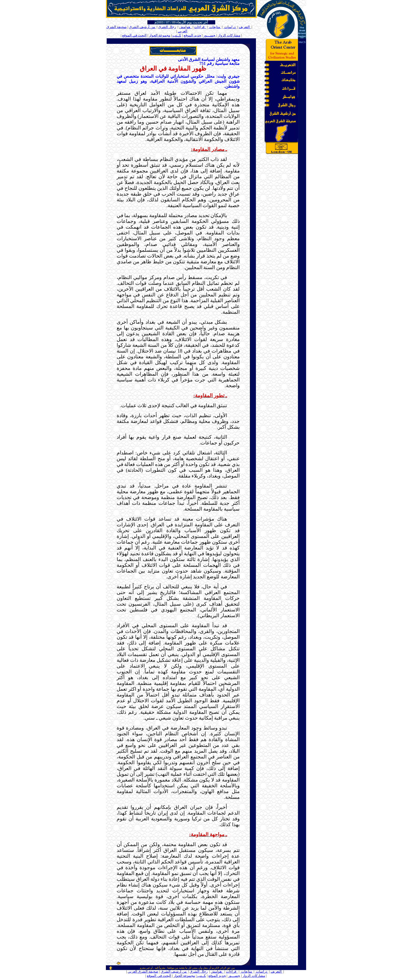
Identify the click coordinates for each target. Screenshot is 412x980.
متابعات (215, 27)
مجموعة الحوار (160, 35)
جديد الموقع (192, 35)
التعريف (245, 27)
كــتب (176, 35)
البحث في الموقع (134, 35)
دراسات (230, 27)
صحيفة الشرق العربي (143, 971)
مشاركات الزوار (229, 35)
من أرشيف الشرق (142, 27)
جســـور (209, 35)
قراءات (200, 27)
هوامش (186, 27)
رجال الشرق (167, 27)
